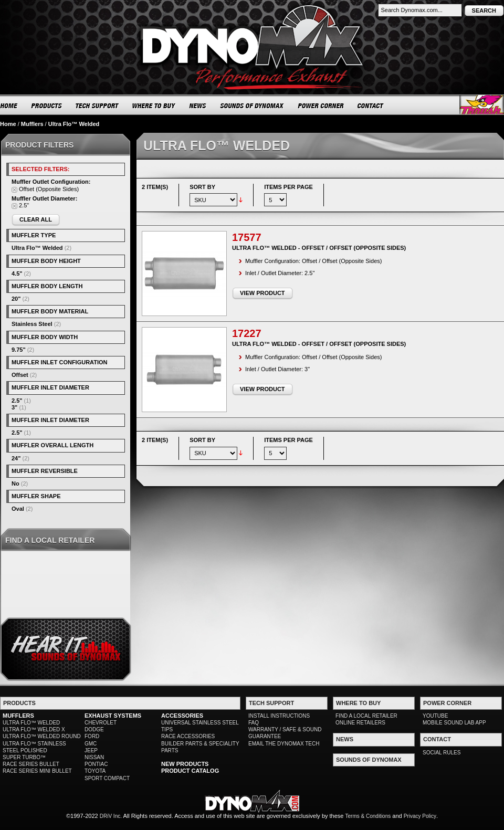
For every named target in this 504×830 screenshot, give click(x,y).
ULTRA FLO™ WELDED (31, 723)
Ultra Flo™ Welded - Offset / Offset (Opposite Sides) (319, 248)
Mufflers (32, 124)
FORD (92, 736)
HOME (9, 106)
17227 (247, 333)
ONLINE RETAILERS (360, 723)
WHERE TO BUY (154, 106)
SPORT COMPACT (107, 778)
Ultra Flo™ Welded (37, 248)
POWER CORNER (321, 106)
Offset (20, 375)
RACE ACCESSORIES (188, 736)
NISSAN (94, 757)
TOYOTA (95, 771)
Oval (18, 509)
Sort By (202, 187)
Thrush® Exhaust (482, 105)
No (15, 484)
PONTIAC (96, 764)
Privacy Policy (420, 816)
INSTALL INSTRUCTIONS (279, 716)
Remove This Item (14, 190)
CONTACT (371, 106)
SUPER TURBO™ (24, 757)
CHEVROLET (101, 723)
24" (16, 458)
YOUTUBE (435, 716)
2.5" (17, 401)
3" (14, 407)
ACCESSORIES (182, 716)
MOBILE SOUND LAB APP (454, 723)
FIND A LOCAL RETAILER (366, 716)
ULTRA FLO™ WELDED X (34, 729)
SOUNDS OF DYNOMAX (252, 106)
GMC (91, 744)
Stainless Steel (32, 324)
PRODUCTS (47, 106)
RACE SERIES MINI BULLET (37, 771)
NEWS (198, 106)
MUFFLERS (18, 716)
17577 (247, 237)
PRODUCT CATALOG (190, 771)
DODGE (94, 729)
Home (8, 124)
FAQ (254, 723)
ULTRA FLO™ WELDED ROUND (42, 736)
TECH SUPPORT (97, 106)
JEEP (91, 750)
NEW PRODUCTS (185, 764)
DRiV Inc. (111, 816)
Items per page (288, 187)
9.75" (19, 350)
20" (16, 299)
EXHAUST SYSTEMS (113, 716)
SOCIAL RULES (442, 753)
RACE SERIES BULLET (31, 764)
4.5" (17, 274)
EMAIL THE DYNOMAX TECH (284, 744)
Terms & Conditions (368, 816)
